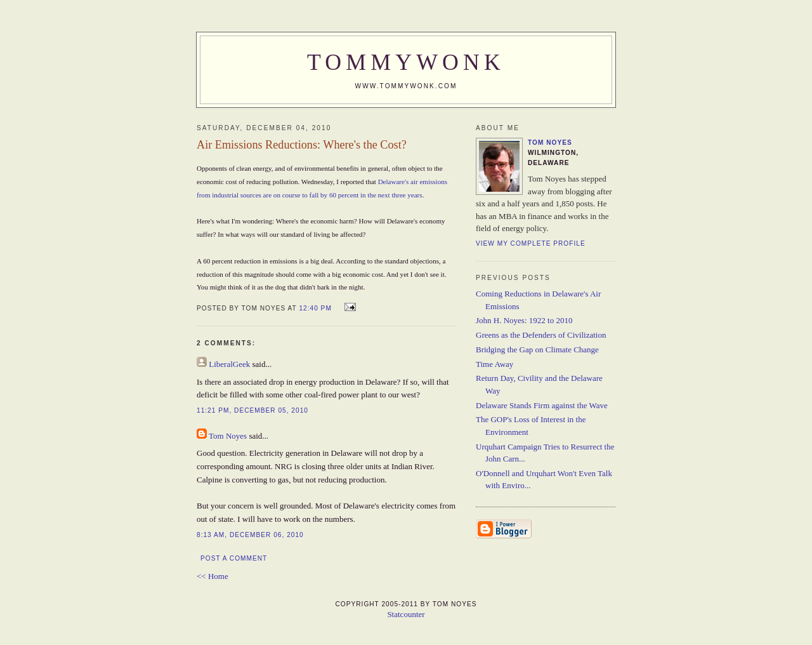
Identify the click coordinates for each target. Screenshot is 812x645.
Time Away (494, 364)
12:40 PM (315, 308)
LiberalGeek (229, 364)
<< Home (213, 576)
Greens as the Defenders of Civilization (541, 335)
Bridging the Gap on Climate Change (537, 349)
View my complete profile (531, 243)
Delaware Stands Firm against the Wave (542, 405)
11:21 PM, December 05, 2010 (252, 410)
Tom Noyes (228, 436)
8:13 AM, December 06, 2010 (250, 535)
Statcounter (406, 614)
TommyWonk (406, 62)
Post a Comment (234, 558)
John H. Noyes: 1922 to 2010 (524, 320)
